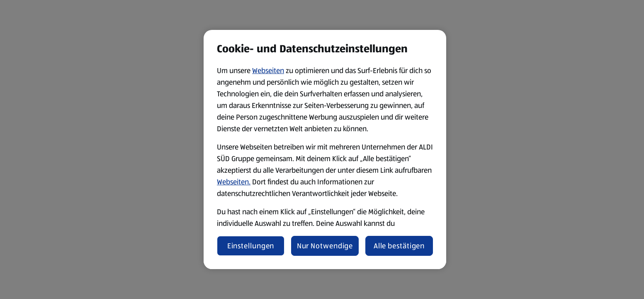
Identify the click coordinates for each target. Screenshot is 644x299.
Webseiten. (234, 182)
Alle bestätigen (399, 246)
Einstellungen (251, 246)
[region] (325, 149)
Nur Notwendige (325, 246)
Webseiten (268, 71)
